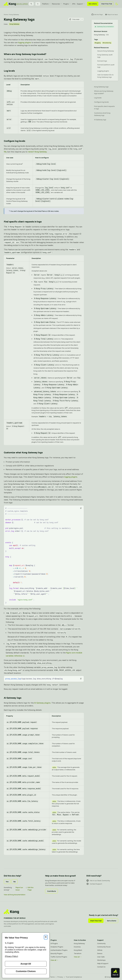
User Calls (101, 957)
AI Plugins (54, 943)
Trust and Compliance (74, 977)
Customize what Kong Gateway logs (102, 114)
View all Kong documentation (15, 895)
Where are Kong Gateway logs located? (104, 92)
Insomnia (77, 947)
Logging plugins (103, 71)
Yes (7, 882)
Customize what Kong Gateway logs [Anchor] (23, 452)
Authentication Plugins (59, 950)
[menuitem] (46, 4)
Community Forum (104, 947)
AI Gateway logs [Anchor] (13, 698)
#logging (98, 43)
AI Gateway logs (100, 120)
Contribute (52, 891)
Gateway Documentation (104, 27)
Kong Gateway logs (101, 87)
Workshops (101, 960)
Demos (100, 953)
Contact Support (94, 884)
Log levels (98, 98)
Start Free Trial (107, 4)
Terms (52, 977)
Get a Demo (93, 4)
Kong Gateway (14, 14)
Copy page (74, 19)
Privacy (60, 977)
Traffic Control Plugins (59, 957)
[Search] (31, 4)
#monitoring (107, 43)
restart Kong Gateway (37, 152)
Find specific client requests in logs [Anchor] (23, 222)
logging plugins (24, 42)
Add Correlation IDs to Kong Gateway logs (105, 76)
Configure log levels (101, 102)
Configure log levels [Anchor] (14, 141)
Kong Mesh (78, 950)
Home (6, 14)
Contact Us (101, 967)
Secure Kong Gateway (106, 51)
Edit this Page (31, 889)
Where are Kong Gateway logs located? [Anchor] (25, 54)
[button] (81, 508)
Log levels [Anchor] (9, 71)
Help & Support (103, 963)
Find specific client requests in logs (104, 107)
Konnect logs (102, 61)
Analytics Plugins (57, 947)
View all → (54, 960)
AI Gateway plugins (42, 703)
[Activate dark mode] (117, 4)
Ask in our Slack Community (98, 881)
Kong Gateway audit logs (105, 56)
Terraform (78, 953)
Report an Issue (19, 889)
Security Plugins (56, 953)
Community (101, 943)
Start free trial (96, 921)
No (15, 882)
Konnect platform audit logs (106, 66)
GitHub (100, 950)
